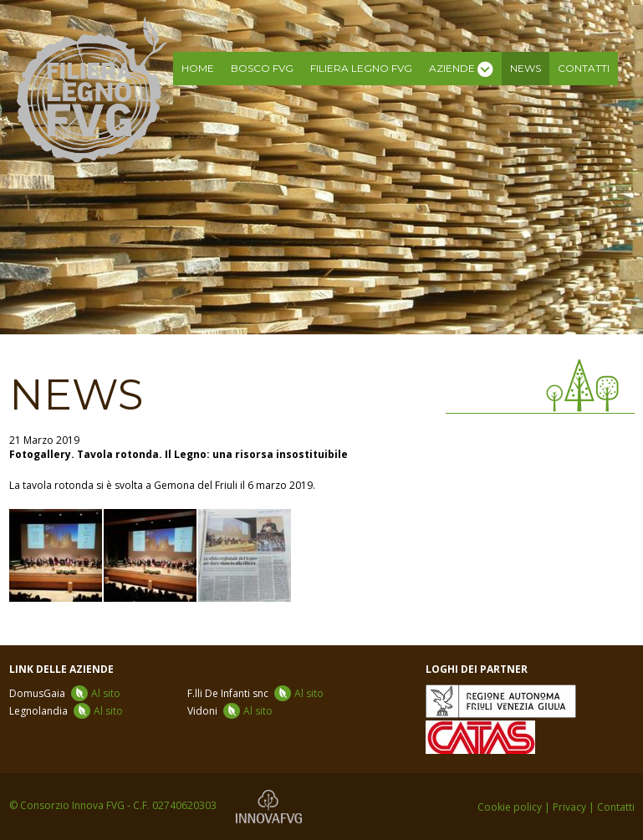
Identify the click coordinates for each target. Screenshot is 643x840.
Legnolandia (66, 711)
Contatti (584, 68)
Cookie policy (510, 807)
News (526, 68)
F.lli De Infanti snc (255, 693)
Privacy (569, 807)
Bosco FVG (262, 68)
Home (198, 68)
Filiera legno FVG (361, 68)
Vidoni (230, 711)
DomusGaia (65, 693)
